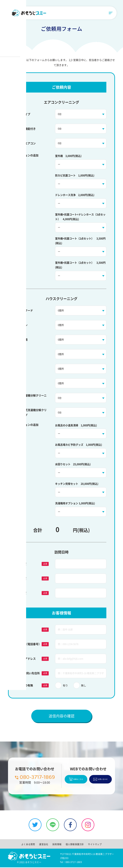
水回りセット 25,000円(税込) (73, 464)
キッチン (22, 325)
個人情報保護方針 (74, 845)
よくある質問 (29, 845)
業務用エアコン (26, 143)
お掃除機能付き (26, 129)
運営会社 (44, 845)
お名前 (21, 629)
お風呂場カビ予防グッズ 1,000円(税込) (79, 445)
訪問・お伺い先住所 (28, 673)
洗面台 (21, 354)
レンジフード (25, 310)
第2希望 (22, 578)
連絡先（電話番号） (29, 644)
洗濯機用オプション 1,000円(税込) (75, 503)
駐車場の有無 (25, 685)
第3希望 (22, 593)
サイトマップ (94, 845)
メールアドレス (26, 659)
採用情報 (57, 845)
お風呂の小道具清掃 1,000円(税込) (76, 425)
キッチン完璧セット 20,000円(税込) (77, 484)
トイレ (21, 383)
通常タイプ (23, 114)
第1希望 (22, 564)
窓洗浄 (21, 369)
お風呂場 (22, 339)
